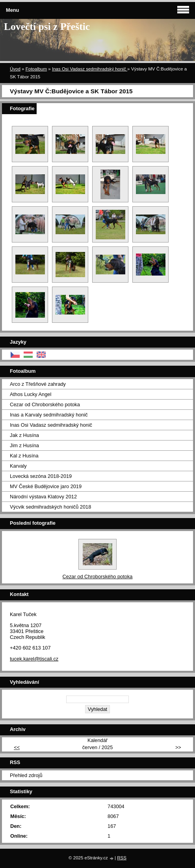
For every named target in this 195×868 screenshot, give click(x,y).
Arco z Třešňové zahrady (38, 384)
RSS (122, 858)
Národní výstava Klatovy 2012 (43, 497)
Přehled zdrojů (26, 775)
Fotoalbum (36, 69)
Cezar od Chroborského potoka (45, 404)
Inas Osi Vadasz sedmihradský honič (90, 69)
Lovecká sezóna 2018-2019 (41, 476)
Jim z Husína (24, 445)
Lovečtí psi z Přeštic (47, 27)
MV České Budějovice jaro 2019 (46, 486)
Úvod (15, 69)
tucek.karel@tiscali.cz (34, 659)
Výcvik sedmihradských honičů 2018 (50, 507)
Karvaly (18, 466)
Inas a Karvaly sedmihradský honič (49, 415)
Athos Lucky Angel (31, 394)
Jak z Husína (24, 435)
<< (17, 747)
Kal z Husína (24, 456)
